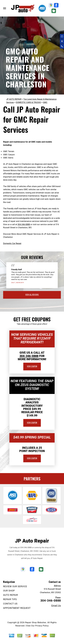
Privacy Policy (42, 626)
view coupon (32, 366)
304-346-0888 (24, 224)
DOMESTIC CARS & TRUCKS (28, 102)
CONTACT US (10, 604)
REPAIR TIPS (10, 599)
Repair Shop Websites (36, 622)
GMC (45, 102)
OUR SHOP (9, 591)
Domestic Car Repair (12, 243)
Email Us (56, 606)
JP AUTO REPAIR (14, 99)
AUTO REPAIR (11, 595)
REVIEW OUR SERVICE (15, 586)
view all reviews (32, 294)
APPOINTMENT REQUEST (17, 608)
